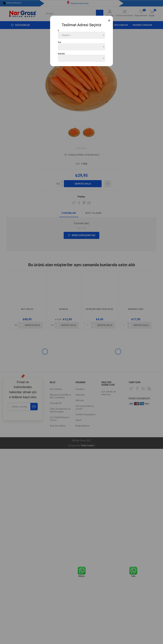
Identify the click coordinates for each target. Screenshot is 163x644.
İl (58, 31)
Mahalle (61, 54)
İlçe (60, 42)
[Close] (109, 20)
